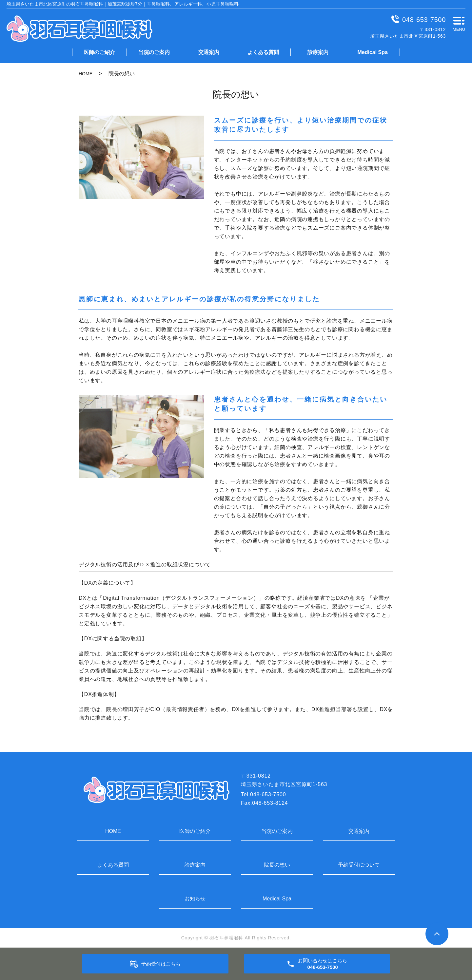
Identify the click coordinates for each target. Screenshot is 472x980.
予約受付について (359, 865)
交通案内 (209, 52)
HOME (86, 74)
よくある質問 (263, 52)
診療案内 (318, 52)
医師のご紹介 (99, 52)
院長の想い (277, 865)
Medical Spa (372, 52)
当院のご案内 (154, 52)
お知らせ (195, 899)
